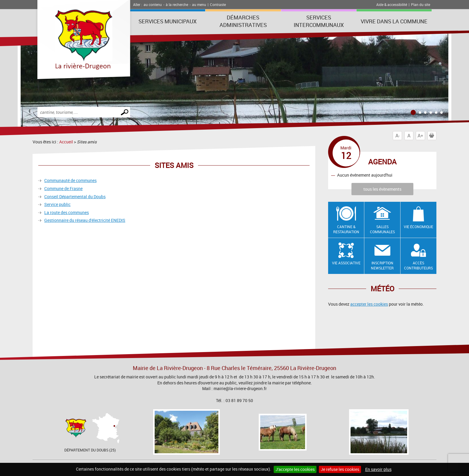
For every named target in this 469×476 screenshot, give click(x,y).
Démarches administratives (243, 21)
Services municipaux (167, 21)
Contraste (218, 4)
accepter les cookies (369, 304)
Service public (57, 204)
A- (398, 136)
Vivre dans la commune (394, 21)
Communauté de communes (70, 180)
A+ (420, 136)
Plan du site (421, 4)
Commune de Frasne (63, 188)
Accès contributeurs (418, 265)
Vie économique (418, 227)
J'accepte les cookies (295, 469)
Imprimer (433, 136)
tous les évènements (382, 189)
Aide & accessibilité (392, 4)
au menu (199, 4)
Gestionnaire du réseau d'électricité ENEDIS (85, 220)
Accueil (66, 142)
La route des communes (67, 212)
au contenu (153, 4)
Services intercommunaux (319, 21)
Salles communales (382, 229)
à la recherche (177, 4)
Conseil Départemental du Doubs (75, 197)
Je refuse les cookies (340, 469)
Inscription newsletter (382, 265)
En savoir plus (378, 469)
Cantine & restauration (346, 229)
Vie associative (346, 263)
